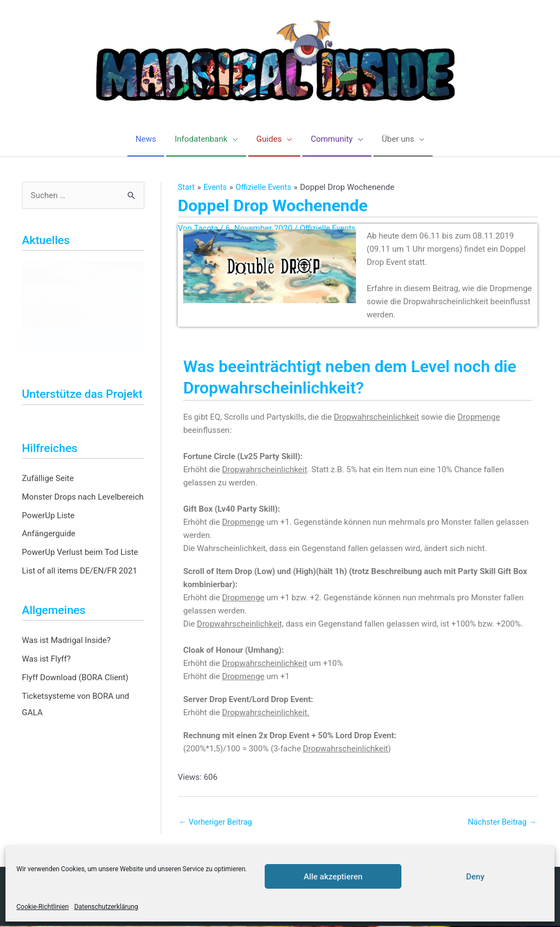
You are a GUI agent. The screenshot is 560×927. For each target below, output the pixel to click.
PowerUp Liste (48, 516)
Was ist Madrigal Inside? (66, 641)
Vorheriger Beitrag (217, 822)
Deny (475, 877)
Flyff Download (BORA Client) (75, 678)
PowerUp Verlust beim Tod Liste (80, 553)
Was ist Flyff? (46, 659)
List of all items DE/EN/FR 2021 (80, 571)
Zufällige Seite (48, 479)
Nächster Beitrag (501, 822)
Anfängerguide (49, 535)
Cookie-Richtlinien (43, 907)
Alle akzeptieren (333, 877)
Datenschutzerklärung (106, 907)
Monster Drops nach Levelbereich (83, 497)
